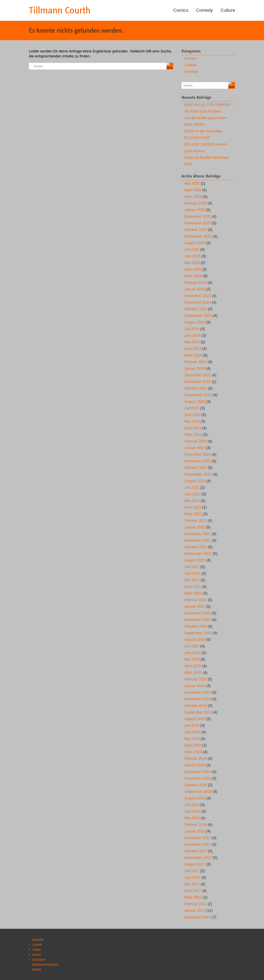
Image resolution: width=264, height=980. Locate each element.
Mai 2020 (192, 659)
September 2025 (198, 236)
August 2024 (195, 322)
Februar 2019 (196, 759)
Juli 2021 (192, 567)
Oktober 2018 (196, 785)
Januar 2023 (195, 448)
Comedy (204, 10)
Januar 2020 (195, 686)
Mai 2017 (192, 884)
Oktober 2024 (196, 309)
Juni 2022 (192, 494)
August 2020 (195, 640)
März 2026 (193, 197)
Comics (181, 10)
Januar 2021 (195, 607)
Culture (228, 10)
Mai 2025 (192, 263)
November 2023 (198, 382)
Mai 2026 (192, 183)
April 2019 (193, 745)
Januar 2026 (195, 210)
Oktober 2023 (196, 388)
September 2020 (198, 633)
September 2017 (198, 858)
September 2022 (198, 474)
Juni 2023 (192, 415)
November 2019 (198, 699)
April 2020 (193, 666)
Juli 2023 (192, 408)
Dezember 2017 (198, 838)
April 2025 (193, 269)
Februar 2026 (196, 203)
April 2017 (193, 891)
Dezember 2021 (198, 534)
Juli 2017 (192, 871)
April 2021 (193, 587)
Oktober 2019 (196, 706)
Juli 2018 (192, 805)
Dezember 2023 (198, 375)
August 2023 (195, 402)
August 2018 (195, 798)
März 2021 (193, 593)
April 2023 (193, 428)
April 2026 (193, 190)
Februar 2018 (196, 825)
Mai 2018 (192, 818)
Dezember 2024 (198, 296)
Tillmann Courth (60, 10)
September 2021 (198, 554)
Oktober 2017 (196, 851)
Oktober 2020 (196, 626)
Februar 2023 (196, 441)
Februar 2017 (196, 904)
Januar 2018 (195, 831)
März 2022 (193, 514)
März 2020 (193, 673)
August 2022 (195, 481)
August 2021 (195, 560)
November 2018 (198, 778)
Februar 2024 (196, 362)
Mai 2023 (192, 421)
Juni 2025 (192, 256)
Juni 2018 (192, 811)
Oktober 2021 (196, 547)
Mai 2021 (192, 580)
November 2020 (198, 620)
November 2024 (198, 302)
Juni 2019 (192, 732)
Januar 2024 (195, 369)
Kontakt (37, 969)
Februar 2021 (196, 600)
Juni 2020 (192, 653)
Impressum (39, 959)
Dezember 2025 (198, 216)
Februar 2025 (196, 283)
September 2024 (198, 316)
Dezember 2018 (198, 772)
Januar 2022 (195, 527)
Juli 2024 (192, 329)
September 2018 (198, 792)
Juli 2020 (192, 646)
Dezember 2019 (198, 692)
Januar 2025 (195, 289)
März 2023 (193, 435)
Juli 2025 (192, 250)
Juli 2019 (192, 725)
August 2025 (195, 243)
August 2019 (195, 719)
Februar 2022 (196, 521)
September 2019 (198, 712)
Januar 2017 (195, 911)
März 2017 (193, 897)
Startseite (38, 939)
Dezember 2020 (198, 613)
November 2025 (198, 223)
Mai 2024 (192, 342)
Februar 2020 (196, 679)
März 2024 (193, 355)
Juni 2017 (192, 878)
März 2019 (193, 752)
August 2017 (195, 864)
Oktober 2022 (196, 468)
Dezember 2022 (198, 454)
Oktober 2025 (196, 230)
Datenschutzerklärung (45, 964)
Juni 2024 (192, 335)
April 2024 (193, 349)
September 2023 (198, 395)
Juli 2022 (192, 488)
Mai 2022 (192, 501)
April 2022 (193, 507)
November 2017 (198, 844)
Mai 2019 (192, 739)
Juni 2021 (192, 573)
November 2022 (198, 461)
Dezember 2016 (198, 917)
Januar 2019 (195, 765)
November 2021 (198, 540)
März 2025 (193, 276)
